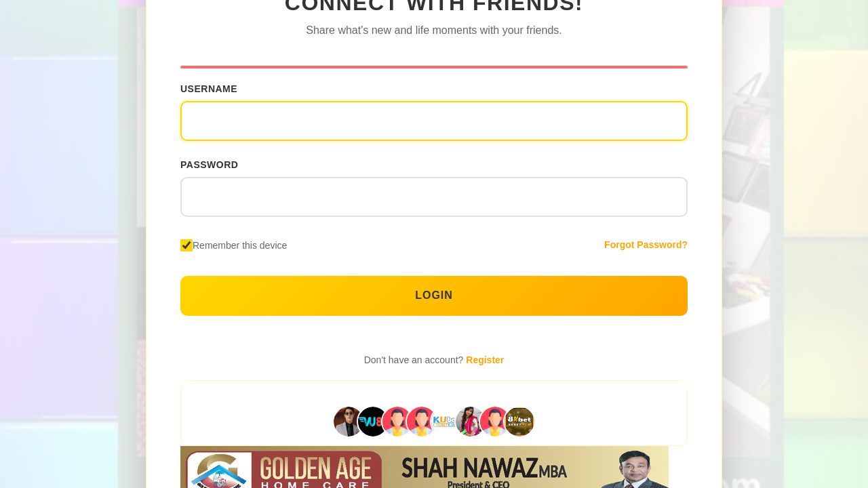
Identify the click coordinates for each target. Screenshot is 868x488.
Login (434, 295)
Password (209, 165)
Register (485, 360)
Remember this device (240, 245)
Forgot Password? (646, 245)
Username (209, 89)
